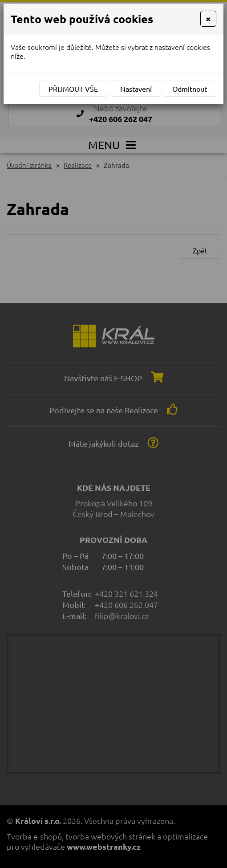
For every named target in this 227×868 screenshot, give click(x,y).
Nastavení (136, 89)
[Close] (208, 19)
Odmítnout (190, 89)
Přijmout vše (73, 89)
